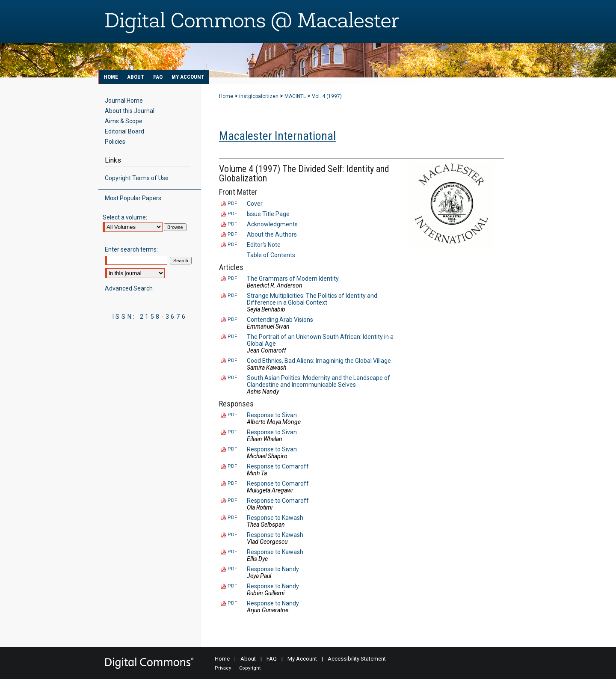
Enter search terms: (131, 249)
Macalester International (277, 136)
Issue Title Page (268, 214)
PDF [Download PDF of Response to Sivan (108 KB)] (232, 449)
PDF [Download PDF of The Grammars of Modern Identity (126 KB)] (232, 278)
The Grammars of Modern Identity (293, 279)
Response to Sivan (272, 415)
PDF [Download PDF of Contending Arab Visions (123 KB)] (232, 319)
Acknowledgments (272, 224)
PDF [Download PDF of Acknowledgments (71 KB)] (232, 224)
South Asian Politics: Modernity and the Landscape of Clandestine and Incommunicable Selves (318, 381)
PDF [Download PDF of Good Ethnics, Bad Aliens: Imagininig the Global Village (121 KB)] (232, 360)
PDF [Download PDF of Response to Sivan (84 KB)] (232, 432)
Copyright (250, 668)
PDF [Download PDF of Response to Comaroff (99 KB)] (232, 500)
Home (226, 96)
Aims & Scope (124, 121)
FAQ (272, 659)
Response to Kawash (275, 518)
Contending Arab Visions (280, 320)
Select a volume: (125, 217)
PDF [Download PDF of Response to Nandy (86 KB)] (232, 569)
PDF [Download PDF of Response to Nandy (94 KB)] (232, 603)
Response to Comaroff (278, 466)
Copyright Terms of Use (137, 178)
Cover (255, 204)
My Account (302, 659)
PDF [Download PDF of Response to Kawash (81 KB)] (232, 535)
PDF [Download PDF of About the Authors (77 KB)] (232, 234)
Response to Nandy (273, 569)
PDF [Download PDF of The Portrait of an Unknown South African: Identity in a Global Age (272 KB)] (232, 337)
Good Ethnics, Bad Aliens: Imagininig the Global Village (319, 361)
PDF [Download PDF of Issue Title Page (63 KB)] (232, 214)
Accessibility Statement (357, 659)
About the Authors (272, 234)
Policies (115, 142)
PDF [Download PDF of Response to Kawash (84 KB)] (232, 517)
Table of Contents (271, 255)
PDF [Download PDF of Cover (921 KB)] (232, 203)
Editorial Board (124, 131)
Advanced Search (129, 288)
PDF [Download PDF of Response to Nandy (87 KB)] (232, 586)
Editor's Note (264, 245)
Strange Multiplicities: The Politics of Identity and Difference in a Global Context (312, 299)
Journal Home (124, 101)
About (248, 659)
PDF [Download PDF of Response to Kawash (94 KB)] (232, 552)
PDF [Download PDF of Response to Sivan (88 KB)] (232, 415)
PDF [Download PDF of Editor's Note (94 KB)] (232, 245)
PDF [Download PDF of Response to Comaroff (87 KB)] (232, 466)
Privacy (223, 668)
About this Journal (130, 111)
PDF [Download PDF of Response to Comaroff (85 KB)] (232, 483)
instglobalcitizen (259, 96)
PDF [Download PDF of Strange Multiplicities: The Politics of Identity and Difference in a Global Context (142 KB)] (232, 295)
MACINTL (295, 96)
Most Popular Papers (133, 198)
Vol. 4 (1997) (327, 96)
